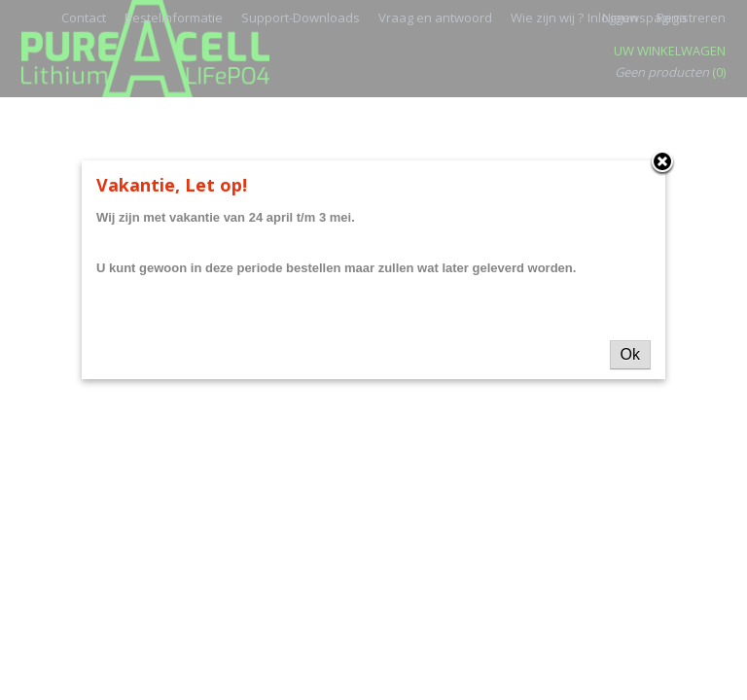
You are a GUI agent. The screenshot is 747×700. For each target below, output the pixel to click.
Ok (630, 354)
